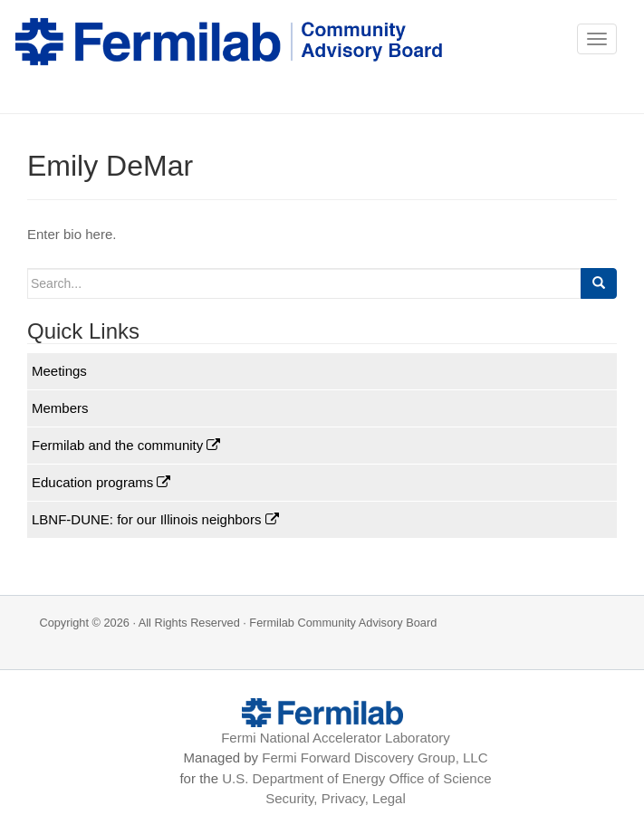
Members (60, 408)
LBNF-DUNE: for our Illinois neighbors (155, 519)
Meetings (59, 371)
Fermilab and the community (126, 445)
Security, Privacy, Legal (336, 798)
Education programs (101, 482)
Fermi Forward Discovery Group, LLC (375, 757)
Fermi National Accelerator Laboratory (336, 738)
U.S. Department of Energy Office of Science (356, 778)
